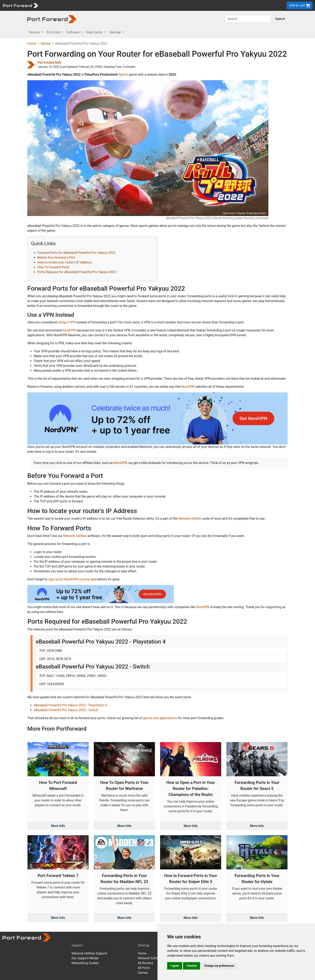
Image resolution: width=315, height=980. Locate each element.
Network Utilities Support (89, 953)
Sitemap (144, 945)
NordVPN (69, 330)
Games (46, 44)
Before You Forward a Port (56, 258)
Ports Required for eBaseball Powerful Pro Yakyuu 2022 (77, 272)
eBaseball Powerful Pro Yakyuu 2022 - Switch (66, 710)
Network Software (151, 958)
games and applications (160, 718)
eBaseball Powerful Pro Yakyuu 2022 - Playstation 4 (70, 705)
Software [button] (74, 32)
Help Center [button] (95, 32)
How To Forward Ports (53, 267)
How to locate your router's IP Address (65, 262)
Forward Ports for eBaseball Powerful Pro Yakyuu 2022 (76, 253)
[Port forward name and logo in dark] (52, 19)
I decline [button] (192, 966)
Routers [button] (35, 32)
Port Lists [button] (54, 32)
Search (280, 19)
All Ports (144, 968)
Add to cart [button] (300, 6)
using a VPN (67, 322)
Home (32, 44)
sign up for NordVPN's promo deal (72, 579)
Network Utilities (190, 519)
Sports (123, 75)
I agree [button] (175, 966)
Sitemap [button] (115, 32)
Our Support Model (85, 958)
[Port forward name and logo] (20, 5)
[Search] (248, 19)
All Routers (146, 963)
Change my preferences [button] (219, 966)
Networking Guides (85, 963)
